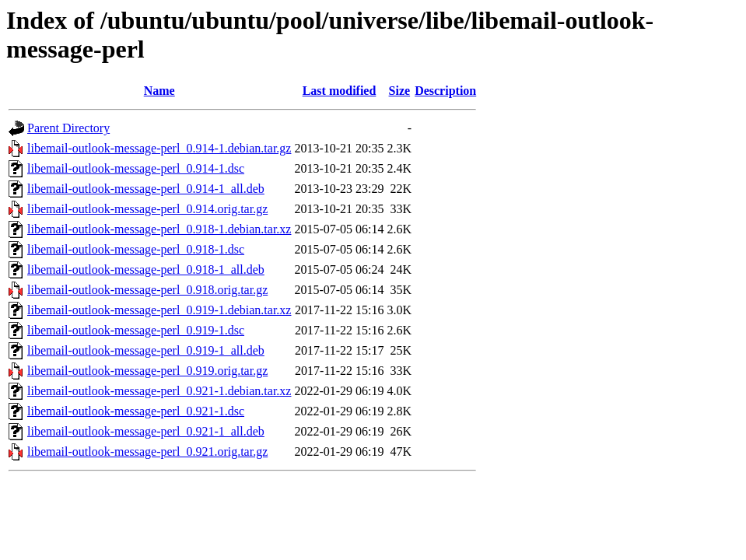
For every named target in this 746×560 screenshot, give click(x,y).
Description (445, 91)
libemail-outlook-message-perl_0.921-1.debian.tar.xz (159, 391)
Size (400, 91)
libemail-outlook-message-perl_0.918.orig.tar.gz (147, 290)
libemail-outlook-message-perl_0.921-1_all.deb (146, 431)
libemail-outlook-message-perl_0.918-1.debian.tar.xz (159, 229)
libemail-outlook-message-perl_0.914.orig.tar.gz (147, 209)
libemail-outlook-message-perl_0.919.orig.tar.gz (147, 371)
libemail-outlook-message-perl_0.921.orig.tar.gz (147, 451)
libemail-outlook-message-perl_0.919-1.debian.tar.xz (159, 310)
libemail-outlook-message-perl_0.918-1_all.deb (146, 269)
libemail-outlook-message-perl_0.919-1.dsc (136, 330)
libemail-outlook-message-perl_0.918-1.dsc (136, 249)
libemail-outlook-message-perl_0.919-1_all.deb (146, 350)
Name (159, 91)
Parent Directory (68, 128)
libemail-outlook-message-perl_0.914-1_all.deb (146, 189)
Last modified (340, 91)
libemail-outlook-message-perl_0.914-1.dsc (136, 168)
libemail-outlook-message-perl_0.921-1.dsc (136, 411)
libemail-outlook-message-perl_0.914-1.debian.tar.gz (159, 148)
